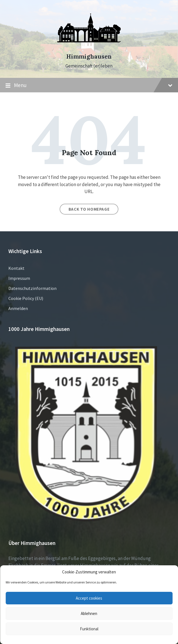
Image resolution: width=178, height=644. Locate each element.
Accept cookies (89, 598)
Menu (89, 85)
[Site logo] (89, 47)
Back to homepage (89, 209)
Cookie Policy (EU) (26, 298)
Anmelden (18, 308)
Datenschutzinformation (32, 288)
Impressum (19, 278)
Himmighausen (89, 57)
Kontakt (16, 268)
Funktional (89, 629)
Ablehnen (89, 613)
